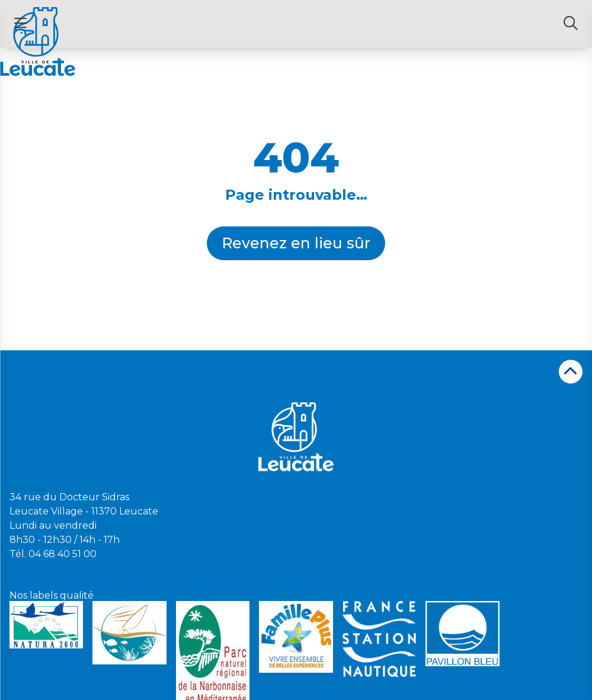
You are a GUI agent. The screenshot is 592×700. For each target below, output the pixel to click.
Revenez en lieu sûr (296, 243)
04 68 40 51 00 (63, 554)
